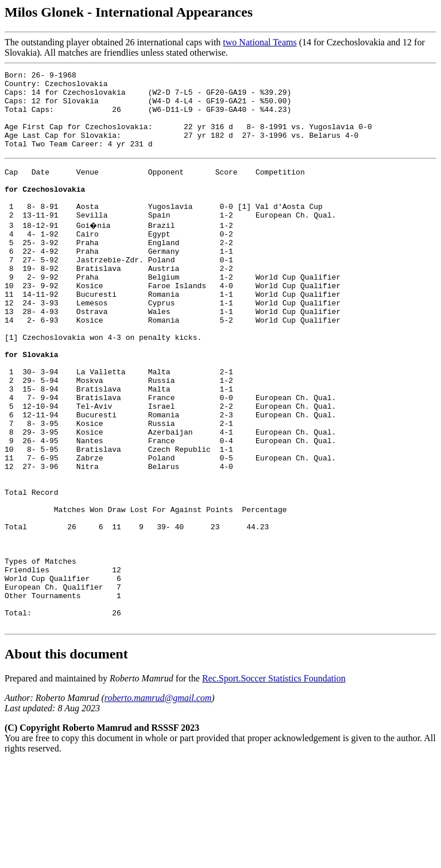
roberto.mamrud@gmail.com (158, 803)
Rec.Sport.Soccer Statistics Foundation (274, 783)
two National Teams (260, 42)
